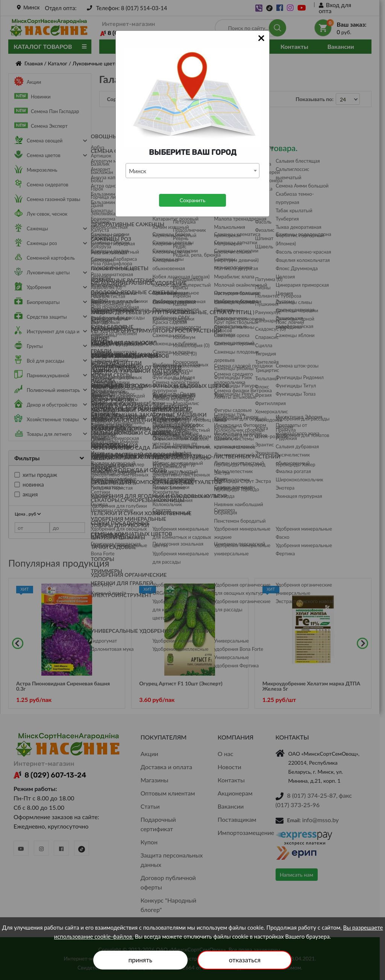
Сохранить (192, 200)
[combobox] (192, 171)
